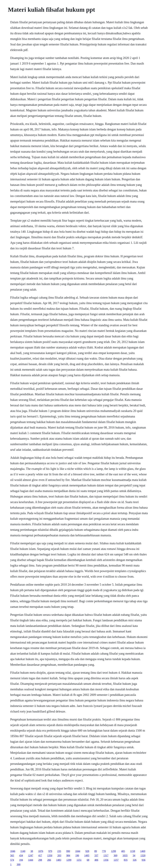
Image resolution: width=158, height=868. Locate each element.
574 (12, 860)
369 (115, 855)
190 (77, 855)
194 (21, 860)
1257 (116, 860)
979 (50, 851)
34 (134, 855)
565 (12, 855)
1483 (59, 860)
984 (68, 855)
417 (40, 855)
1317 (106, 855)
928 (87, 851)
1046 (13, 851)
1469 (143, 851)
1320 (143, 855)
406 (96, 860)
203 (59, 855)
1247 (31, 855)
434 (21, 855)
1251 (79, 860)
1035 (125, 855)
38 (32, 851)
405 (123, 851)
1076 (41, 851)
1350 (50, 855)
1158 (133, 851)
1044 (78, 851)
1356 (106, 860)
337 (96, 855)
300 (19, 864)
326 (135, 860)
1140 (23, 851)
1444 (31, 860)
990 (68, 851)
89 (96, 851)
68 (88, 860)
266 (49, 860)
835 (126, 860)
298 (40, 860)
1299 (114, 851)
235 (59, 851)
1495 (87, 855)
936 (143, 860)
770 (104, 851)
